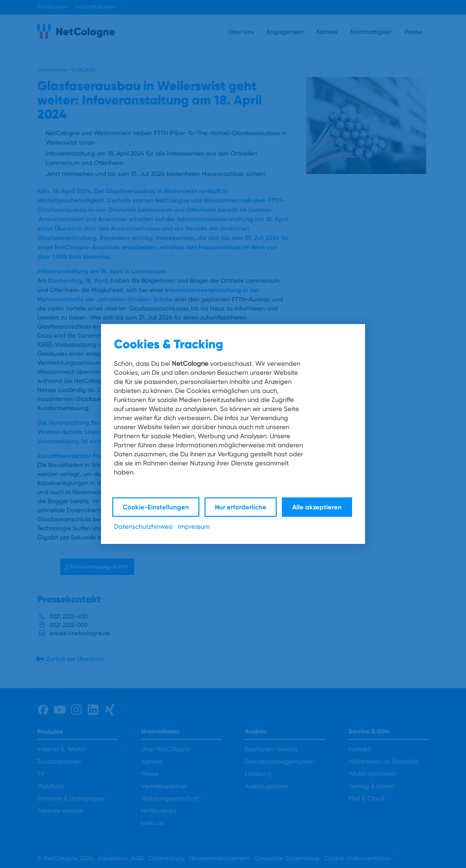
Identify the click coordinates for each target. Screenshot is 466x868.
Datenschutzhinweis (143, 526)
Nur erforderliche (241, 507)
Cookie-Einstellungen (156, 507)
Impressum (194, 526)
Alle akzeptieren (317, 507)
